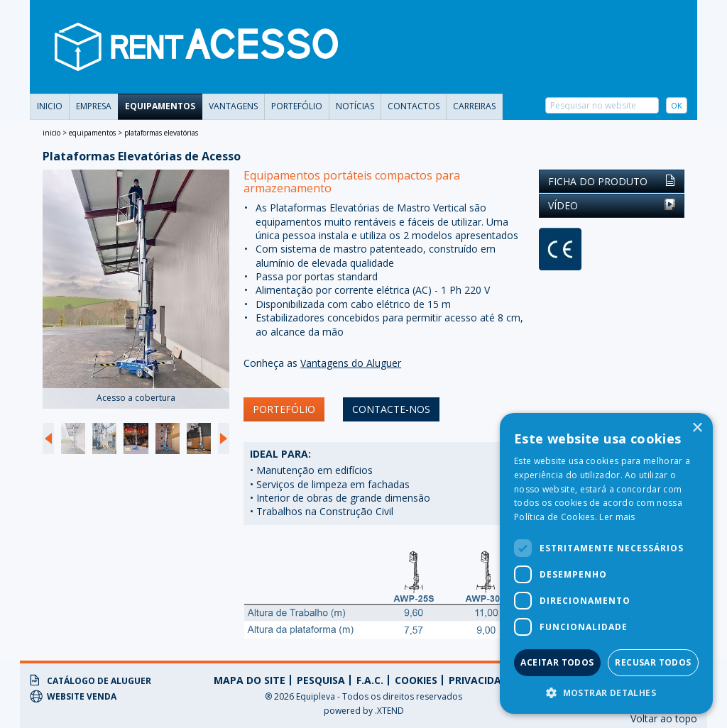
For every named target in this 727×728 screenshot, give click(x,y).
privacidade (481, 680)
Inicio (50, 106)
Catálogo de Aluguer (91, 680)
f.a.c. (370, 680)
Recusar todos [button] (653, 662)
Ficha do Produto (612, 181)
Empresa (94, 106)
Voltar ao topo (664, 718)
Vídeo (612, 205)
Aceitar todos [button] (557, 662)
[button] (606, 693)
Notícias (355, 106)
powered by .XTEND (364, 711)
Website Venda (73, 696)
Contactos (414, 106)
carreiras (474, 106)
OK (677, 105)
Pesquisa (321, 680)
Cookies (416, 680)
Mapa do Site (250, 680)
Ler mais (617, 517)
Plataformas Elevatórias (161, 133)
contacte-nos (391, 409)
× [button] (697, 428)
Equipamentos (160, 106)
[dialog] (606, 563)
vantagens (233, 106)
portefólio (297, 106)
